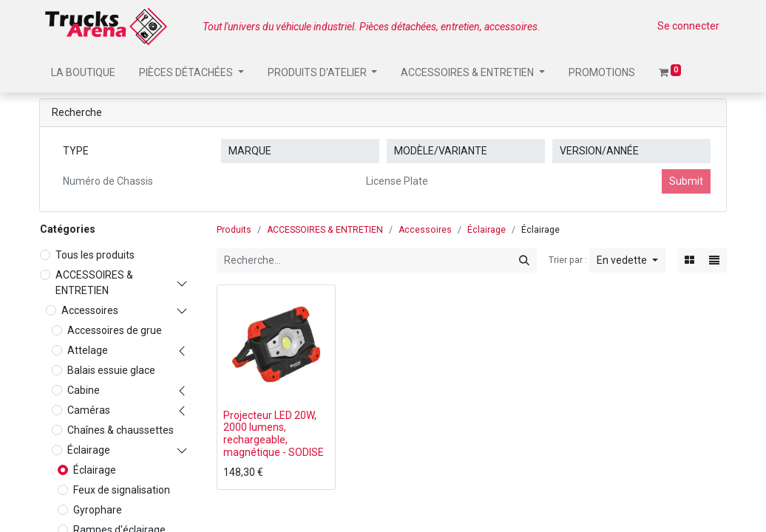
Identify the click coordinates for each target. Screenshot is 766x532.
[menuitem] (83, 73)
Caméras (89, 410)
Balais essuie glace (111, 370)
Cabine (84, 390)
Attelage (88, 350)
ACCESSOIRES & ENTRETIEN (94, 283)
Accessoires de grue (115, 330)
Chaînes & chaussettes (121, 430)
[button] (627, 260)
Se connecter (688, 26)
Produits (234, 230)
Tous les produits (95, 255)
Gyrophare (98, 510)
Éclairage (89, 450)
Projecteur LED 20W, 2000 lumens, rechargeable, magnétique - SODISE (274, 434)
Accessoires (90, 310)
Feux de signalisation (122, 490)
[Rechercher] (524, 260)
